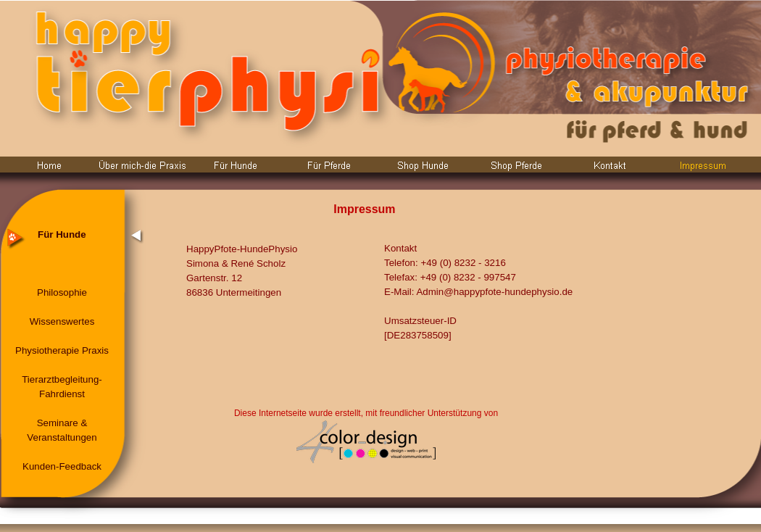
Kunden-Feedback (62, 466)
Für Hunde (62, 234)
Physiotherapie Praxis (62, 350)
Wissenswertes (62, 321)
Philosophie (62, 292)
